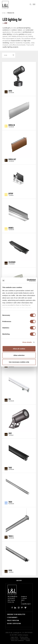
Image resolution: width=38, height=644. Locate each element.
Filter (6, 55)
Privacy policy (24, 637)
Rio (10, 399)
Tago (10, 468)
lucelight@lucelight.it (26, 604)
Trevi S (11, 536)
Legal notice (14, 637)
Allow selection (19, 355)
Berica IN (12, 125)
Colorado (12, 262)
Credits (28, 641)
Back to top (19, 581)
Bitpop (11, 193)
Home (4, 13)
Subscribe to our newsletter (16, 614)
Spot (10, 433)
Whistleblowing (25, 639)
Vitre (10, 570)
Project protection (13, 620)
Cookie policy (15, 639)
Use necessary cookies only (19, 362)
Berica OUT (12, 159)
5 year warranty (12, 617)
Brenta (11, 228)
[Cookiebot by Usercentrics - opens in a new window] (27, 280)
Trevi (10, 502)
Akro (10, 91)
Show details (27, 342)
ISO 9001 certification (14, 623)
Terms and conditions (17, 641)
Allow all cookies (19, 349)
